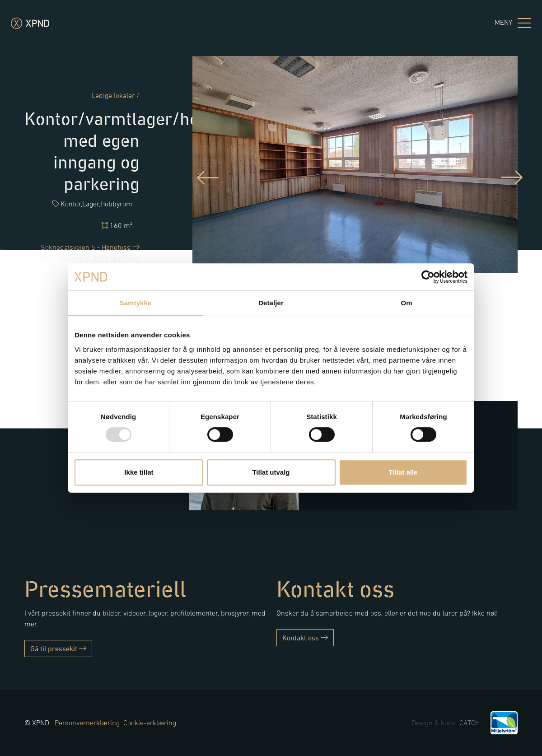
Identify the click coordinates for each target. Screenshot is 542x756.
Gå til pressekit (58, 649)
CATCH (470, 723)
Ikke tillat (139, 472)
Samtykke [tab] (136, 303)
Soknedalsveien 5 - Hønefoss (90, 247)
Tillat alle (403, 472)
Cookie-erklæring (150, 723)
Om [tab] (406, 303)
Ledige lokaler (113, 95)
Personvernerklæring (87, 723)
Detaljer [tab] (271, 303)
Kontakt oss (305, 638)
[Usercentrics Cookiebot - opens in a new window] (428, 277)
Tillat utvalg (271, 472)
